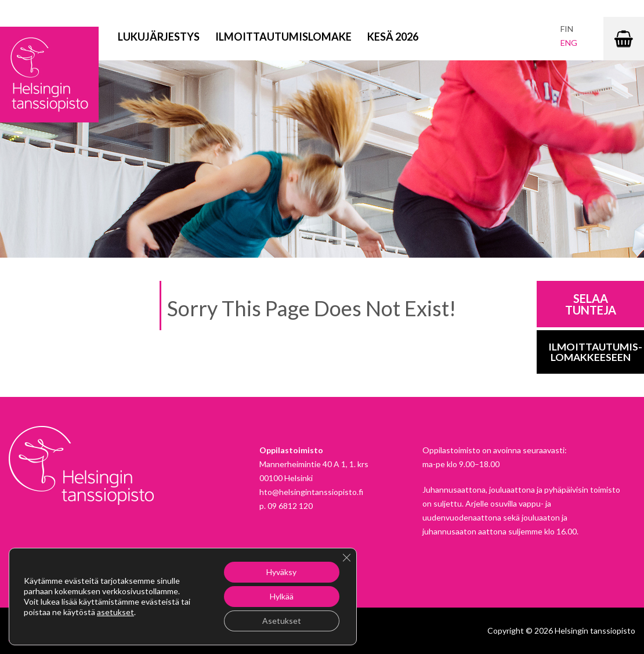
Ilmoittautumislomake (283, 37)
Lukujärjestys (159, 37)
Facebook (17, 633)
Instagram (45, 633)
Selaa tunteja (591, 304)
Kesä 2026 (393, 37)
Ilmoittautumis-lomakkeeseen (595, 352)
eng (569, 43)
